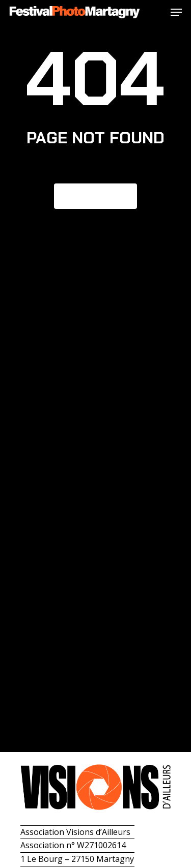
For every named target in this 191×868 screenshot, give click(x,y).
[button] (176, 12)
